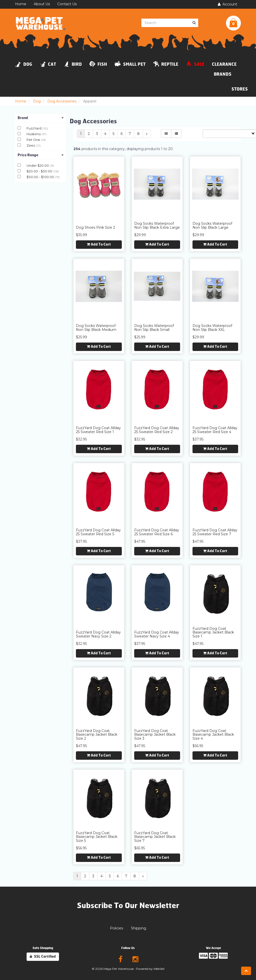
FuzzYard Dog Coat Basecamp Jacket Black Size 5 (97, 837)
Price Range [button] (41, 155)
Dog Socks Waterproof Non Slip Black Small (154, 328)
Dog (37, 101)
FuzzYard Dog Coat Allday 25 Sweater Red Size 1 (98, 430)
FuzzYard (34, 128)
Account (227, 4)
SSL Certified (43, 957)
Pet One (34, 140)
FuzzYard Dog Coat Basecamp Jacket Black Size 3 (155, 735)
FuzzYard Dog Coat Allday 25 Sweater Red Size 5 (98, 532)
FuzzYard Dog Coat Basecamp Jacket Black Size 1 (213, 632)
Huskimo (34, 134)
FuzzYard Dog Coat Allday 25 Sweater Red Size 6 (157, 532)
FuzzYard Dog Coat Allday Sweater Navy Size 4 (157, 634)
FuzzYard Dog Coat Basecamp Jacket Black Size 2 (97, 735)
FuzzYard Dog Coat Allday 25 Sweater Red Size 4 (215, 430)
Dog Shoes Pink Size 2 (96, 227)
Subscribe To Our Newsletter (128, 906)
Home (21, 101)
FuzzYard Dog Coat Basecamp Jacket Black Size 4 (213, 735)
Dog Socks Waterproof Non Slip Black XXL (212, 328)
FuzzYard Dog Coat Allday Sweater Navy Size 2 (98, 634)
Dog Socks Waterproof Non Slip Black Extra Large (157, 225)
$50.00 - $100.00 (41, 177)
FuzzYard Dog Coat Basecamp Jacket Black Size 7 (155, 837)
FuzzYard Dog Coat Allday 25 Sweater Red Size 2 (157, 430)
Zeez (31, 145)
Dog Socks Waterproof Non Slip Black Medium (96, 328)
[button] (233, 23)
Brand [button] (41, 118)
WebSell (159, 969)
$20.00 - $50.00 (40, 171)
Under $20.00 (38, 165)
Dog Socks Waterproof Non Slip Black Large (212, 225)
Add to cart (99, 244)
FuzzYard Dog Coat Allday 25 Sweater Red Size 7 (215, 532)
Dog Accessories (62, 101)
